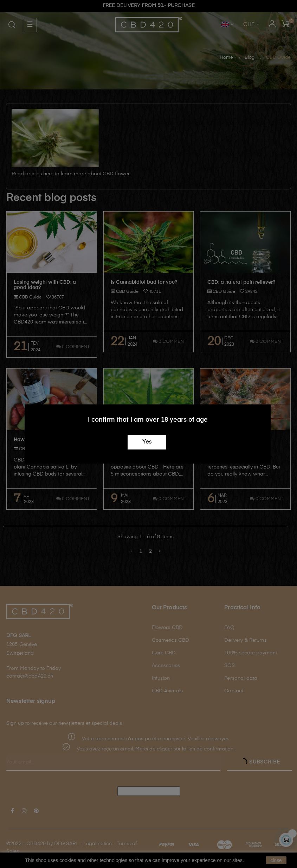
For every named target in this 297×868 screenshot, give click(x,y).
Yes (147, 442)
